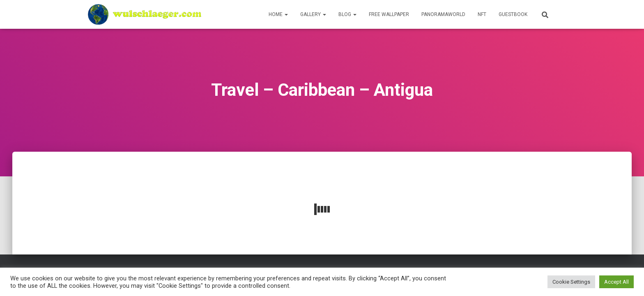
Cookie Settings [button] (571, 282)
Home (278, 14)
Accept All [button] (616, 282)
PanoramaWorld (443, 14)
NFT (482, 14)
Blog (347, 14)
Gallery (313, 14)
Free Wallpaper (389, 14)
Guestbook (513, 14)
